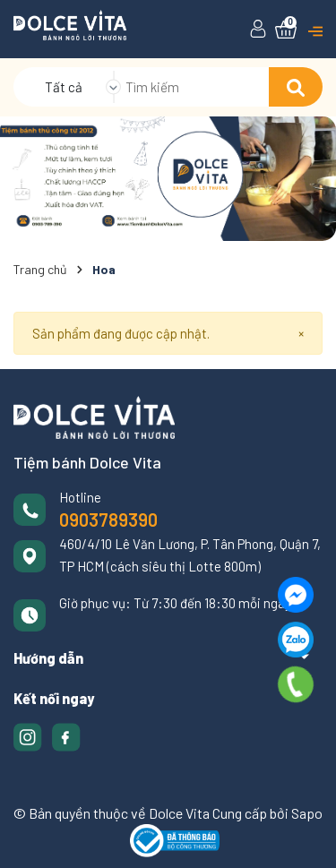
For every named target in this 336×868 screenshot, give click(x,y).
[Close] (301, 334)
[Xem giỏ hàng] (286, 30)
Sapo (307, 813)
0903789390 (108, 520)
